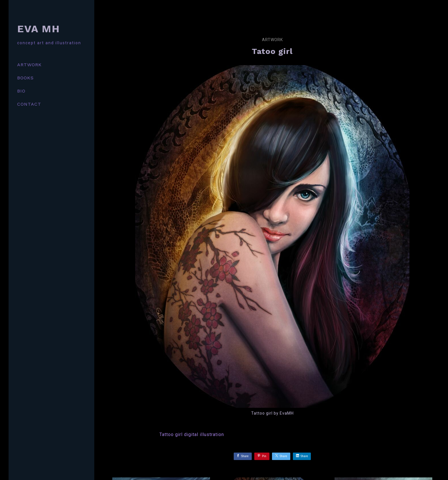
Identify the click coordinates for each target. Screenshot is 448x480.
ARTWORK (29, 65)
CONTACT (29, 104)
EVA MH (39, 29)
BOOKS (25, 78)
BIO (21, 91)
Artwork (272, 40)
